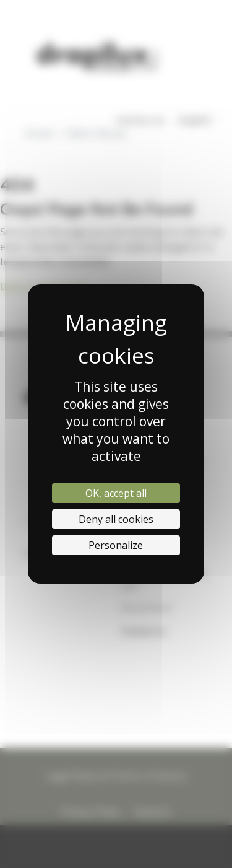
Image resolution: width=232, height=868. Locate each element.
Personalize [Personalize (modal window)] (116, 545)
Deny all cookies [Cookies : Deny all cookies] (116, 519)
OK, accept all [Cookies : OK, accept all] (116, 493)
